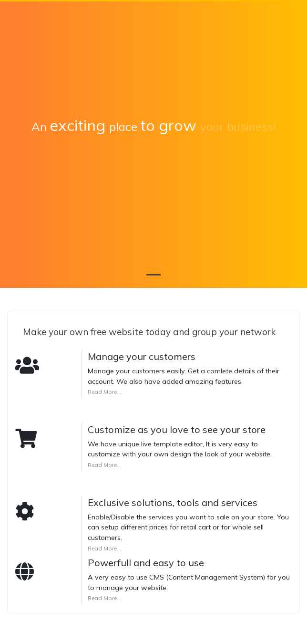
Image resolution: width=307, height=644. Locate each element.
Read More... (104, 392)
